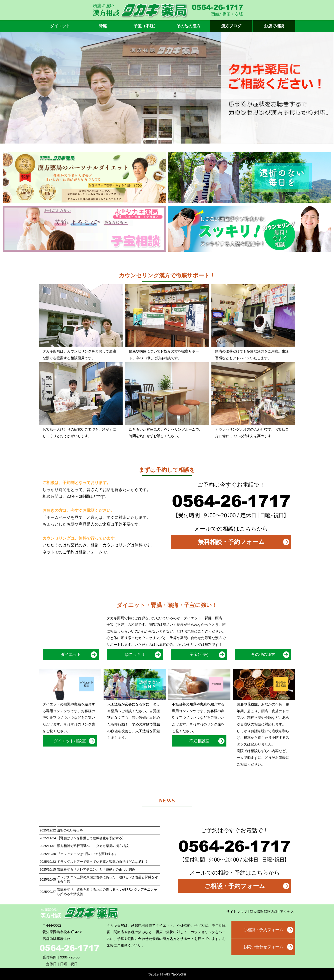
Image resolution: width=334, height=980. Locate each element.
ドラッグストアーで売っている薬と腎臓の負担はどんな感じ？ (103, 862)
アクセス (287, 912)
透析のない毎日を (70, 830)
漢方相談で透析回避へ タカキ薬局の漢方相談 (93, 846)
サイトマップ (237, 912)
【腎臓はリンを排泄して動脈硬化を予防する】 (91, 838)
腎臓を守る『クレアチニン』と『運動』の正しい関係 (96, 869)
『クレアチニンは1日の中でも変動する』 (87, 854)
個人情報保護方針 (264, 912)
